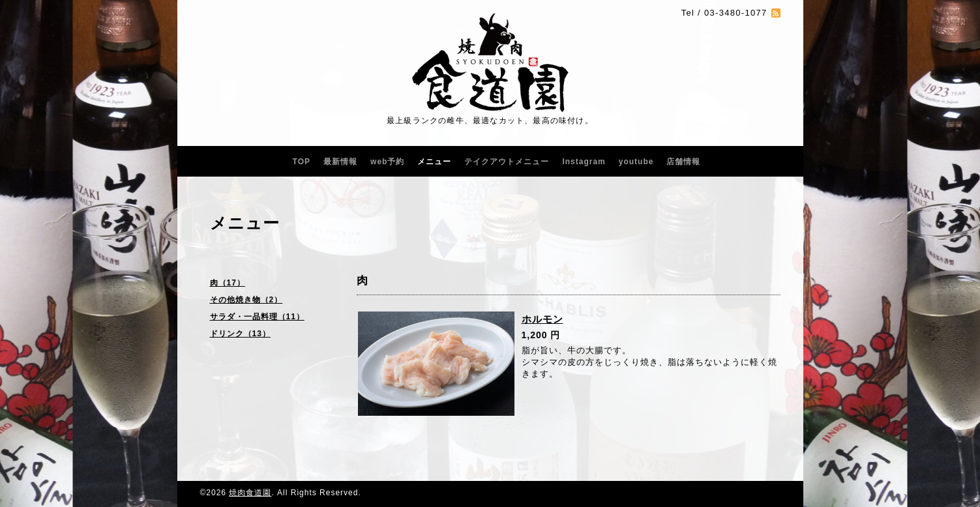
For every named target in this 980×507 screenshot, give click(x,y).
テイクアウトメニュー (507, 162)
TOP (302, 162)
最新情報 (340, 162)
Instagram (584, 162)
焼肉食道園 (250, 493)
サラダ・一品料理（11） (257, 317)
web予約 (387, 162)
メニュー (434, 162)
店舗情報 (683, 162)
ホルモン (542, 319)
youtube (636, 162)
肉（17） (228, 283)
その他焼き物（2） (246, 300)
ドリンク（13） (240, 334)
